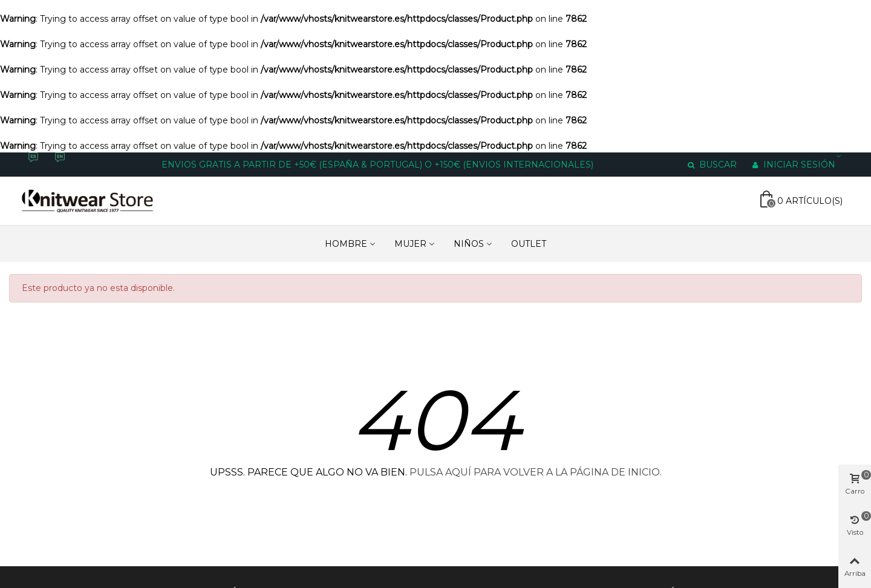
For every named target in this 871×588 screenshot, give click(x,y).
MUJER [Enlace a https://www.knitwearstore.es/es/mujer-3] (410, 244)
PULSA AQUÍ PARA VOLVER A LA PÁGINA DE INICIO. (536, 472)
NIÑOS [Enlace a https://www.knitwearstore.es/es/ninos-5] (469, 244)
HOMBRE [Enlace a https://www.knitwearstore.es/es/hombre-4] (346, 244)
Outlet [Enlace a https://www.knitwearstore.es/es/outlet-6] (529, 244)
